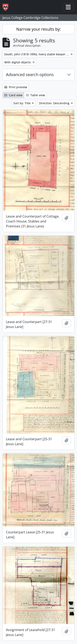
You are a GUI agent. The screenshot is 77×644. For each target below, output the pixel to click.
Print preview (16, 87)
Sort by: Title (22, 103)
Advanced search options (30, 75)
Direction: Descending (55, 103)
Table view (35, 95)
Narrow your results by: (38, 29)
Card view (13, 95)
